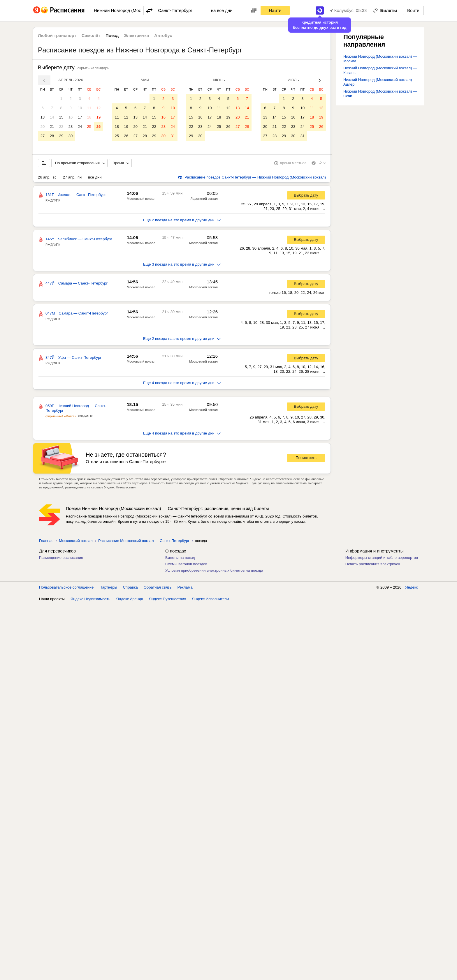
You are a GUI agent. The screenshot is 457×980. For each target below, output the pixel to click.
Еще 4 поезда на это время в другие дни (182, 383)
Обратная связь (158, 587)
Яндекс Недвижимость (90, 599)
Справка (130, 587)
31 (173, 136)
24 (80, 127)
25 (89, 127)
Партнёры (108, 587)
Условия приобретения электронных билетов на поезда (214, 570)
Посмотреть (306, 458)
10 (80, 108)
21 (52, 127)
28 (52, 136)
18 (89, 117)
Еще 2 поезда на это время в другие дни (182, 220)
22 (61, 127)
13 (43, 117)
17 (80, 117)
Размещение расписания (61, 558)
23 (71, 127)
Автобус (163, 35)
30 (71, 136)
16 (71, 117)
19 (99, 117)
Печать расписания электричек (373, 564)
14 (52, 117)
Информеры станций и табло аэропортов (382, 558)
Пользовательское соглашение (66, 587)
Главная (46, 541)
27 (43, 136)
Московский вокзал (141, 199)
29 (61, 136)
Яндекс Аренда (130, 599)
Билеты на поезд (180, 558)
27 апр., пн (72, 177)
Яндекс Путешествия (168, 599)
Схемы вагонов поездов (186, 564)
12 (99, 108)
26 (99, 127)
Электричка (136, 35)
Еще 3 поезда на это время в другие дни (182, 264)
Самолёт (91, 35)
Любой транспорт (57, 35)
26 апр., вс (47, 177)
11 (89, 108)
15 (61, 117)
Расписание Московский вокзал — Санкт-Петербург (144, 541)
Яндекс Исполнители (211, 599)
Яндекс (412, 587)
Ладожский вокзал (204, 199)
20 (43, 127)
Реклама (185, 587)
